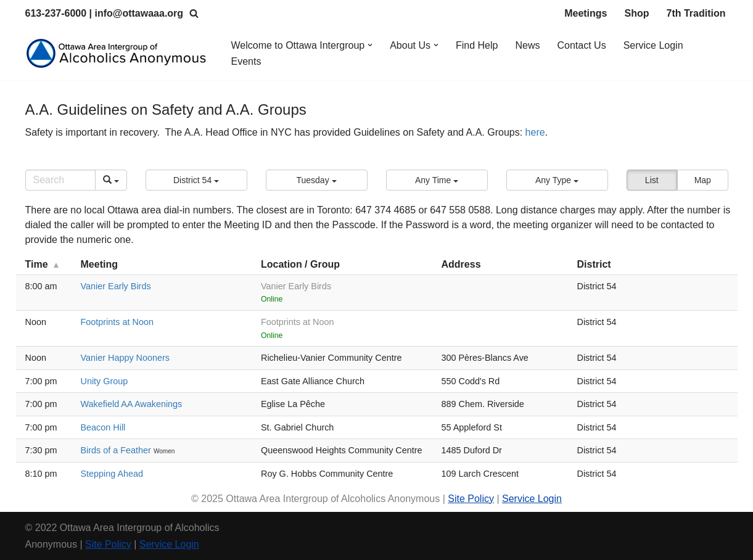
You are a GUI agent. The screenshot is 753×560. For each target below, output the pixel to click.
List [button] (652, 180)
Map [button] (703, 180)
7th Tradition (696, 13)
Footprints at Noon (117, 322)
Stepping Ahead (112, 474)
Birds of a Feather (117, 450)
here (535, 132)
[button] (370, 45)
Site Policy (471, 499)
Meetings (586, 13)
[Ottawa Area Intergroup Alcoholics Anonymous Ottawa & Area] (118, 53)
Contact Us (582, 45)
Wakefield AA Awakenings (132, 404)
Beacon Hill (103, 427)
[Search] (194, 13)
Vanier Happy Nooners (126, 358)
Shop (637, 13)
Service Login (653, 45)
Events (246, 61)
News (528, 45)
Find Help (477, 45)
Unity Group (105, 381)
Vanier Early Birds (116, 286)
